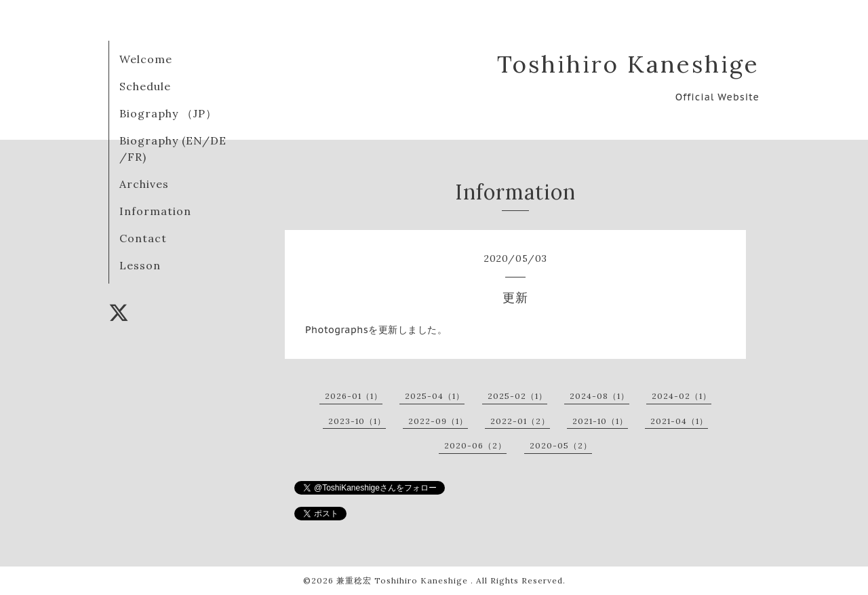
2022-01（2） (520, 421)
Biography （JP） (168, 113)
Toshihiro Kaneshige (628, 64)
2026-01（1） (354, 396)
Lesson (140, 265)
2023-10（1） (357, 421)
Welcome (146, 59)
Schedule (145, 86)
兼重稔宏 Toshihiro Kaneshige (403, 580)
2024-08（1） (599, 396)
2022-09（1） (438, 421)
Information (155, 211)
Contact (143, 238)
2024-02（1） (682, 396)
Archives (144, 184)
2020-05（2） (561, 445)
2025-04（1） (435, 396)
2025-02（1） (517, 396)
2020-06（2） (475, 445)
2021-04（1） (679, 421)
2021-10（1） (600, 421)
